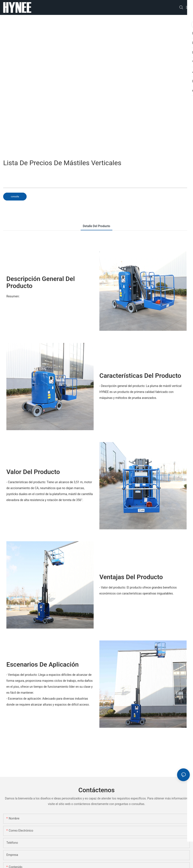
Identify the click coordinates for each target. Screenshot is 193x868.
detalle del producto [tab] (96, 226)
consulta (15, 197)
